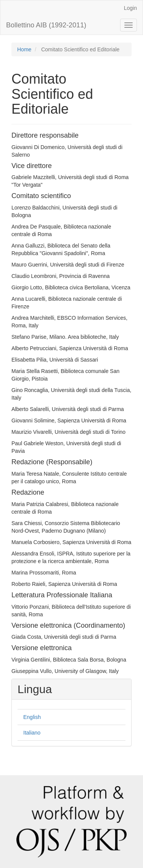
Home (24, 49)
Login (130, 8)
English (32, 717)
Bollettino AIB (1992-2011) (46, 25)
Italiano (32, 733)
